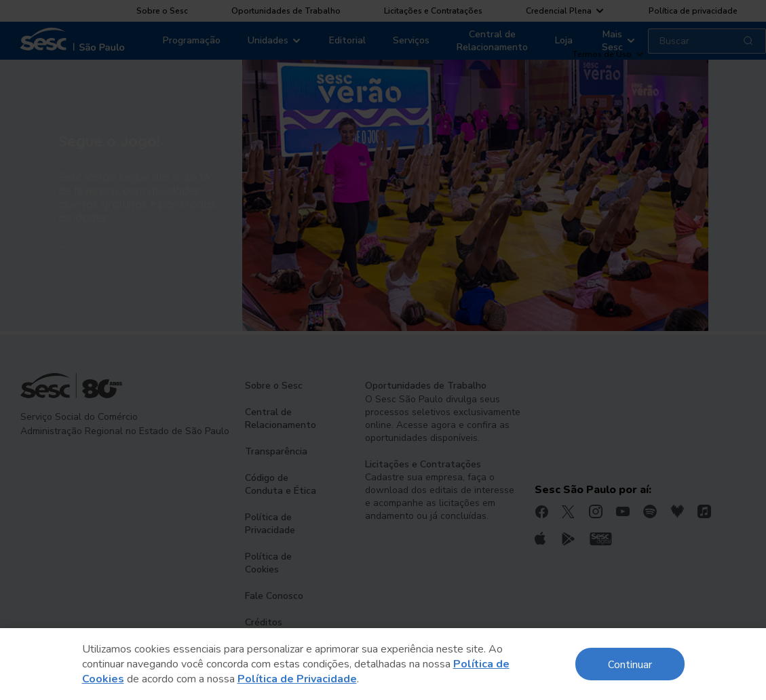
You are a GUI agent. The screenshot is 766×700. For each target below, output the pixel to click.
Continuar (630, 664)
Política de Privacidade (297, 679)
